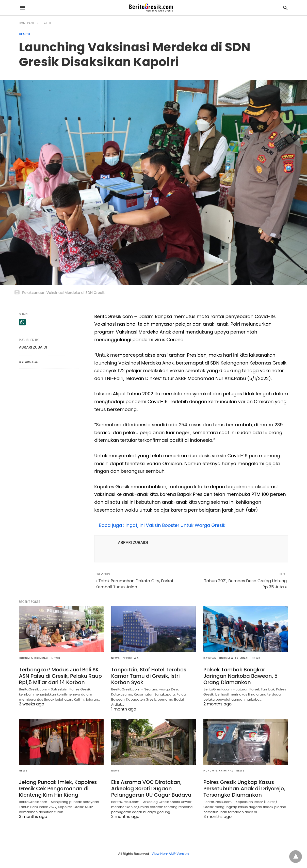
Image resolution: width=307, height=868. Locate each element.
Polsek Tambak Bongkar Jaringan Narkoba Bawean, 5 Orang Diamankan (240, 676)
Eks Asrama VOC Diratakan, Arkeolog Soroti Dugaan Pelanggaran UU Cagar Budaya (151, 788)
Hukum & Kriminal (34, 658)
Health (46, 23)
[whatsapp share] (22, 322)
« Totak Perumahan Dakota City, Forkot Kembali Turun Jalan (134, 584)
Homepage (27, 23)
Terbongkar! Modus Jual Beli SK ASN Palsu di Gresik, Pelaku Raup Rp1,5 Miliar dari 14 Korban (61, 676)
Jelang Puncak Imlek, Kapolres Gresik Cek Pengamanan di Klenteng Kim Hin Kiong (58, 788)
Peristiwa (131, 658)
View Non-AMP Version (170, 854)
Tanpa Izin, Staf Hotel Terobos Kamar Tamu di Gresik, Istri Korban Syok (149, 676)
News (56, 658)
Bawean (210, 658)
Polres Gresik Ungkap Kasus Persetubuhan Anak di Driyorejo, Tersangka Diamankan (244, 788)
